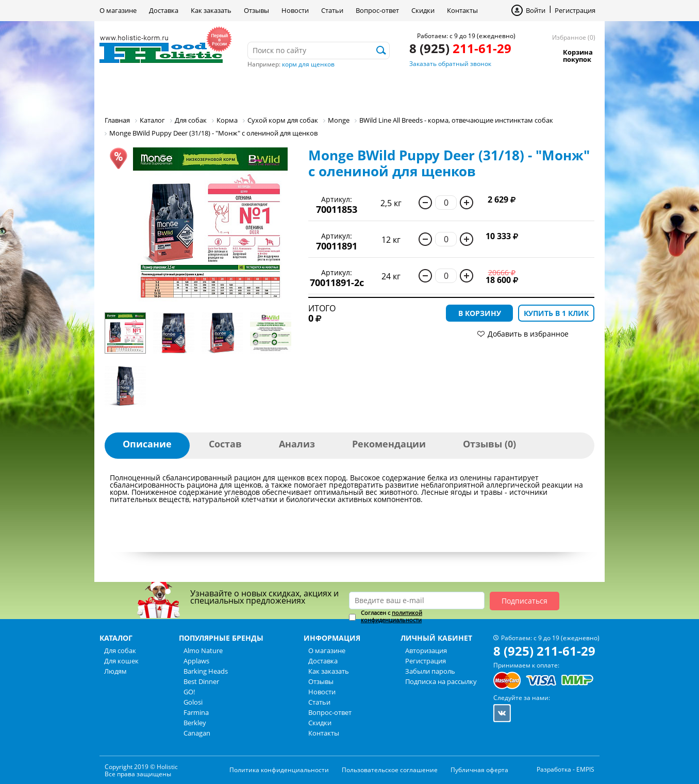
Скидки (423, 10)
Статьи (332, 10)
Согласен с (392, 616)
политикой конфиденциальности (392, 616)
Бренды (323, 90)
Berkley (195, 723)
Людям (267, 90)
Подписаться (525, 601)
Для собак (135, 90)
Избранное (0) (574, 37)
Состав (225, 444)
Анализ (297, 444)
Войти (536, 10)
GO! (189, 692)
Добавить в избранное (528, 334)
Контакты (462, 10)
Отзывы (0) (489, 444)
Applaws (196, 661)
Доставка (164, 10)
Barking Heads (206, 671)
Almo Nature (203, 650)
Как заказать (211, 10)
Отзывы (256, 10)
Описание (147, 444)
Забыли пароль (430, 671)
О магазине (118, 10)
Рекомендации (389, 444)
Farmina (196, 712)
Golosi (193, 702)
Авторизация (426, 650)
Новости (295, 10)
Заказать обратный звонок (450, 64)
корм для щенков (308, 64)
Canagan (197, 733)
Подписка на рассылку (441, 681)
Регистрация (575, 10)
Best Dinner (201, 681)
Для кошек (204, 90)
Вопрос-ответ (377, 10)
